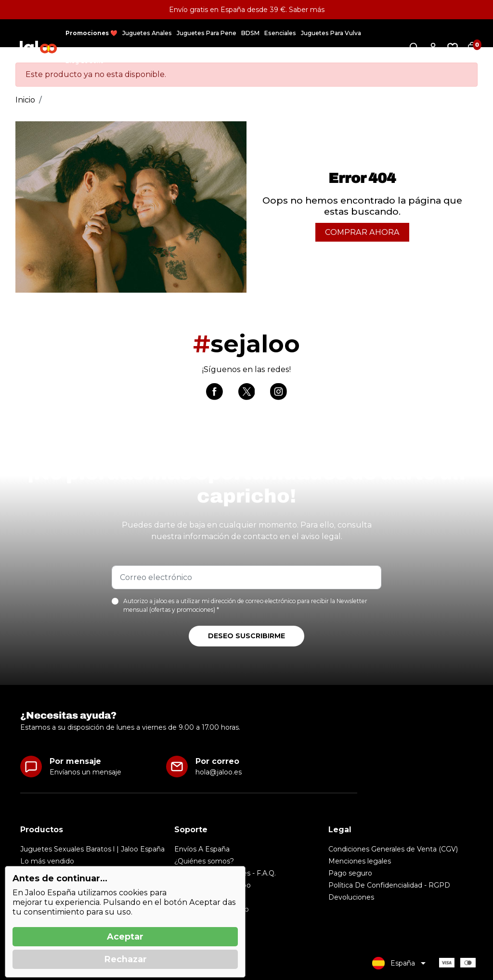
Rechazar (125, 959)
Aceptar (125, 937)
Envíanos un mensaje (85, 772)
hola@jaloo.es (219, 772)
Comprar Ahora (362, 232)
